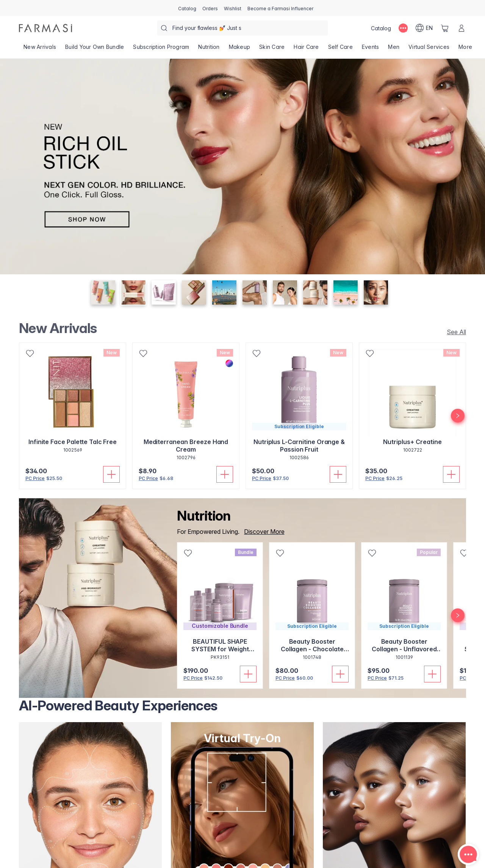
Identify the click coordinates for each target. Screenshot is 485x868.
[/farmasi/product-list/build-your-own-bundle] (95, 49)
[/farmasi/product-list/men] (394, 49)
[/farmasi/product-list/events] (371, 49)
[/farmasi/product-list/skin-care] (272, 49)
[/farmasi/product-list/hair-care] (306, 49)
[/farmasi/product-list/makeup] (240, 49)
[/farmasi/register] (210, 8)
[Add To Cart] (111, 474)
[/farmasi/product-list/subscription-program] (161, 49)
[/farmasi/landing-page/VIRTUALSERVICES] (429, 49)
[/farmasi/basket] (445, 28)
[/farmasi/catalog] (187, 8)
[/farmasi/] (45, 28)
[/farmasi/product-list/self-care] (340, 49)
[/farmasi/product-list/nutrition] (209, 49)
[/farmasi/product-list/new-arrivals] (40, 49)
